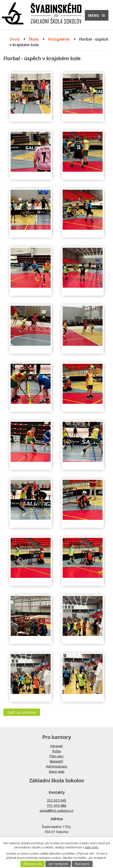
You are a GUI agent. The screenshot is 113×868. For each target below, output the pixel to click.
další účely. (92, 847)
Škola (34, 39)
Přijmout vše (33, 864)
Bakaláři (56, 761)
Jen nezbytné (58, 864)
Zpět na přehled (22, 712)
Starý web (57, 771)
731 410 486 (57, 805)
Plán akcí (56, 756)
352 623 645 (57, 800)
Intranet (56, 746)
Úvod (14, 39)
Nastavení (82, 864)
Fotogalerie (59, 39)
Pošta (57, 751)
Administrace (57, 766)
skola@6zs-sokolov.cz (56, 810)
